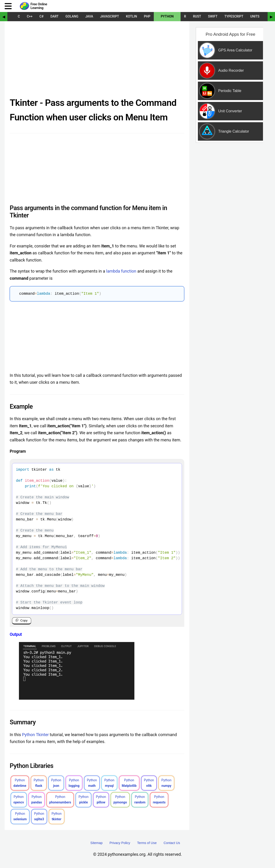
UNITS (255, 16)
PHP (147, 16)
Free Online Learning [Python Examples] (39, 6)
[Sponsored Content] (229, 105)
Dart (54, 16)
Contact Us (172, 843)
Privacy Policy (120, 843)
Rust (197, 16)
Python (167, 16)
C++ (30, 16)
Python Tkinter (35, 735)
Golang (72, 16)
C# (42, 16)
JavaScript (109, 16)
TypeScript (234, 16)
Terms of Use (147, 843)
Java (89, 16)
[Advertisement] (97, 61)
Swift (213, 16)
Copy (24, 620)
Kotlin (131, 16)
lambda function (121, 271)
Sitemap (96, 843)
